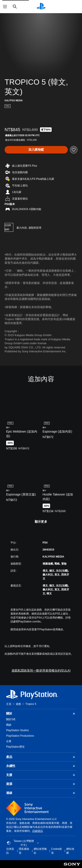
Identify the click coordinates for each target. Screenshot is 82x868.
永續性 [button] (41, 766)
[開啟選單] (5, 7)
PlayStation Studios (17, 730)
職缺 (9, 725)
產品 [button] (41, 757)
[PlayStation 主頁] (41, 7)
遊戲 (18, 704)
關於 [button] (41, 714)
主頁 (9, 704)
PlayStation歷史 (15, 747)
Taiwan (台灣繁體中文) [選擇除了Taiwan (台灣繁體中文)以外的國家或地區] (23, 843)
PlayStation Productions (20, 736)
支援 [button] (41, 775)
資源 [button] (41, 784)
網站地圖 (70, 851)
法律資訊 (10, 851)
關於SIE (11, 719)
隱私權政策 (24, 851)
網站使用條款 (40, 851)
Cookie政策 (57, 851)
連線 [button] (41, 793)
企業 (9, 741)
